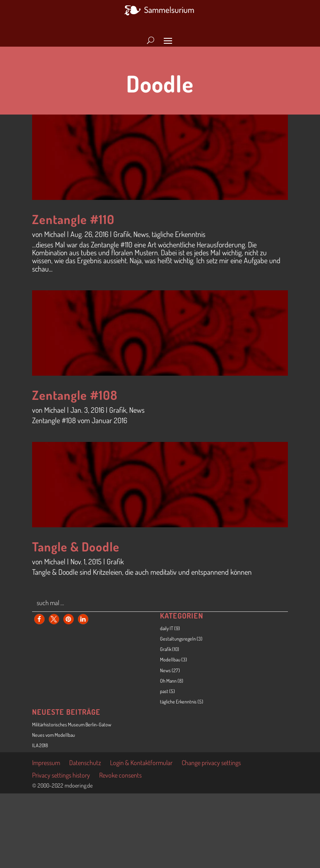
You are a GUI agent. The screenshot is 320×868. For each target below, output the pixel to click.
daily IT (167, 628)
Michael (55, 234)
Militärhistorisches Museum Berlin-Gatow (72, 725)
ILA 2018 (40, 745)
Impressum (46, 763)
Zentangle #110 (73, 219)
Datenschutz (85, 763)
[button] (39, 619)
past (164, 691)
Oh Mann (168, 681)
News (141, 234)
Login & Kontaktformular (141, 763)
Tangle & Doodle (76, 546)
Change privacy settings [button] (211, 763)
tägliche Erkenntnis (179, 234)
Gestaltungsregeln (178, 639)
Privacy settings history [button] (61, 776)
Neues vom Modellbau (54, 735)
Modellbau (170, 660)
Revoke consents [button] (120, 776)
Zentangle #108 (75, 395)
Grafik (122, 234)
